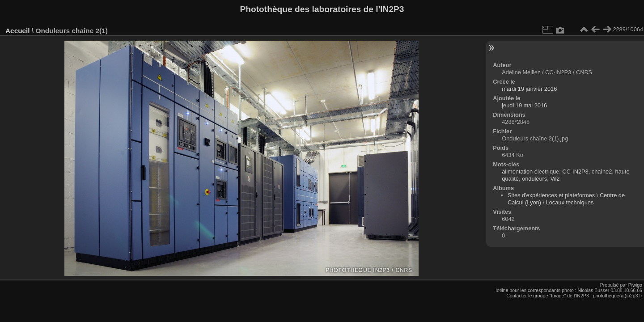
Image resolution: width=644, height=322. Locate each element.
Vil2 (555, 179)
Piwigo (635, 285)
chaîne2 (602, 172)
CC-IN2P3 (575, 172)
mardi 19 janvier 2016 (529, 89)
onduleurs (534, 179)
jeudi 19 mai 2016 (524, 105)
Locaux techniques (570, 202)
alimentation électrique (530, 172)
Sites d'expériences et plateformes (551, 195)
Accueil (18, 31)
